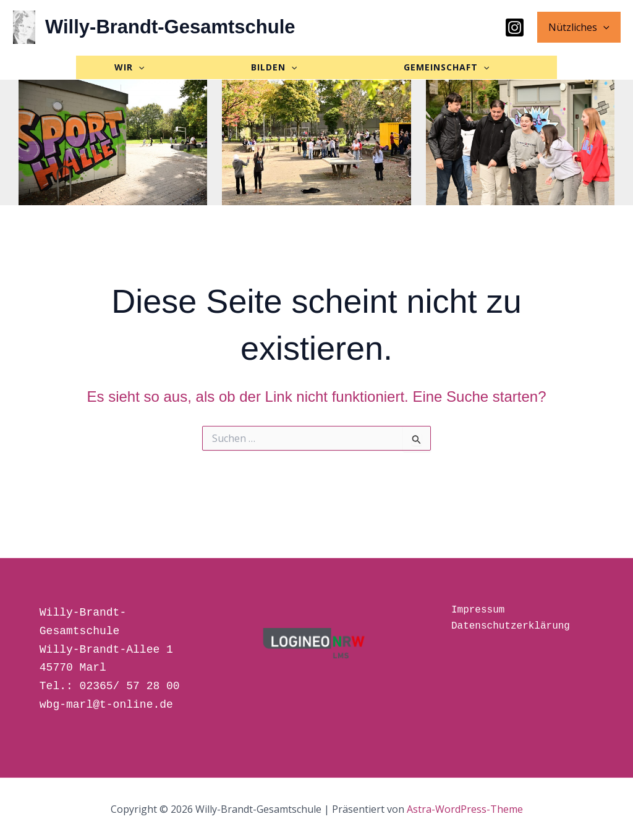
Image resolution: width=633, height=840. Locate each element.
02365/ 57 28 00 (130, 686)
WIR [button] (92, 70)
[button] (605, 27)
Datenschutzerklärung (511, 626)
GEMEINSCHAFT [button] (120, 100)
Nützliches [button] (580, 27)
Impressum (478, 610)
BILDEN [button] (318, 70)
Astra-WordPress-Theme (465, 809)
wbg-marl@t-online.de (106, 705)
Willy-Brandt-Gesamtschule (170, 27)
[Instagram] (517, 28)
